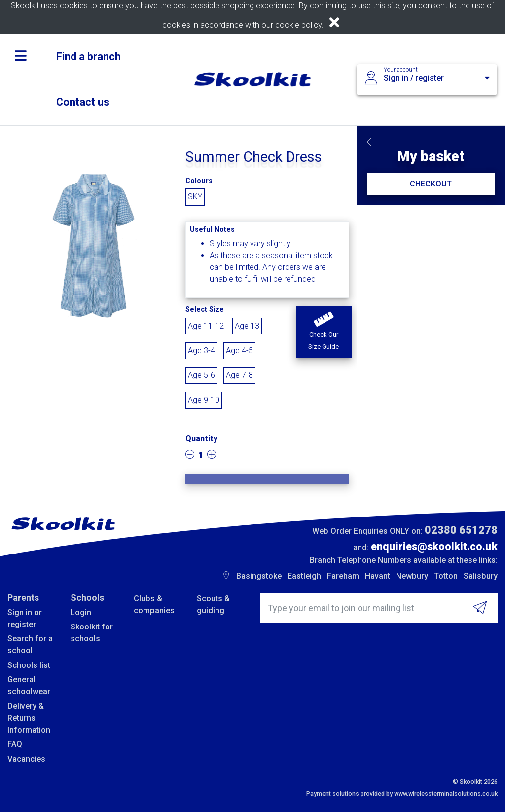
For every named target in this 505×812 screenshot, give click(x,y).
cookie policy (298, 25)
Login (81, 612)
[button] (324, 332)
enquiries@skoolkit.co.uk (434, 546)
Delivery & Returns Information (29, 718)
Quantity (201, 438)
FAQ (15, 744)
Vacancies (26, 759)
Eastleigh (304, 576)
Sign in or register (25, 618)
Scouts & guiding (213, 605)
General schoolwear (29, 685)
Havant (378, 576)
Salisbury (481, 576)
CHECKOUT (431, 184)
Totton (446, 576)
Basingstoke (259, 576)
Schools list (29, 665)
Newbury (412, 576)
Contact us (83, 102)
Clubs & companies (154, 605)
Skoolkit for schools (92, 633)
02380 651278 (461, 530)
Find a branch (89, 56)
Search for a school (30, 645)
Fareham (343, 576)
